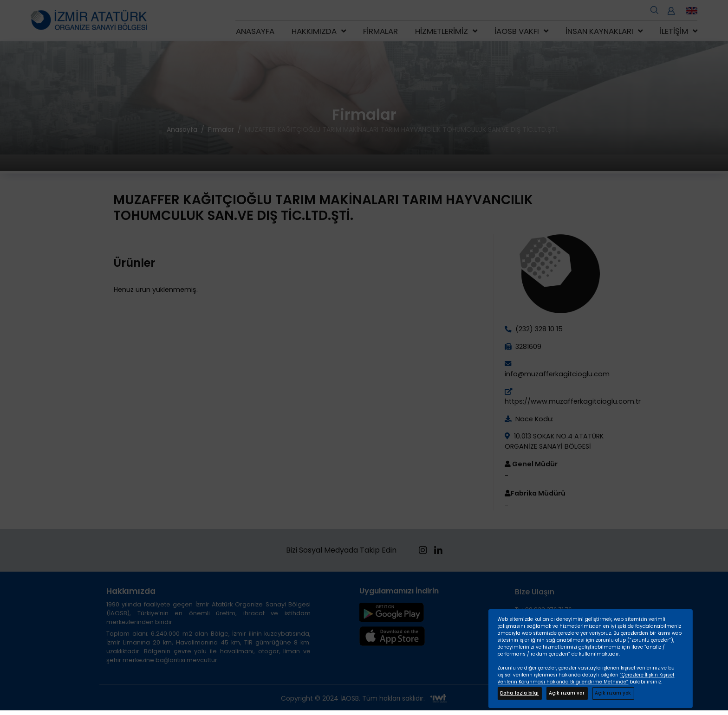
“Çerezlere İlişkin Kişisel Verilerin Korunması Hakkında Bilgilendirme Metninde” (586, 678)
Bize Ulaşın (535, 592)
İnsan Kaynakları (599, 31)
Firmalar (380, 31)
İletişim (674, 31)
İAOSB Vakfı (517, 31)
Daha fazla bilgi (519, 693)
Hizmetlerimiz (442, 31)
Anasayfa (255, 31)
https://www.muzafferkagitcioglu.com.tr (573, 401)
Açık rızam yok (613, 693)
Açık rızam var (567, 693)
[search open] (654, 9)
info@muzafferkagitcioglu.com (557, 374)
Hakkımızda (314, 31)
